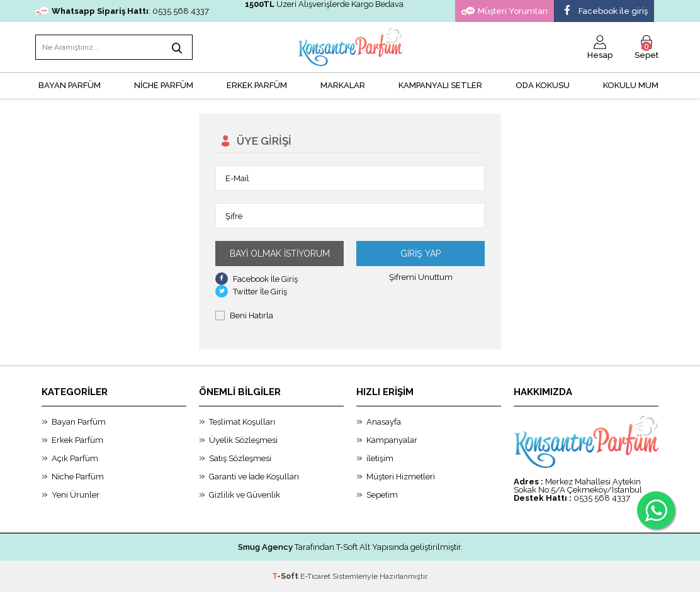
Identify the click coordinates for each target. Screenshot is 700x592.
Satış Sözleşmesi (240, 458)
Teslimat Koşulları (242, 422)
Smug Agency (265, 547)
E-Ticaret (315, 576)
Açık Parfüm (75, 458)
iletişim (380, 458)
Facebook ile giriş (604, 11)
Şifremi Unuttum (421, 277)
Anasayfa (384, 422)
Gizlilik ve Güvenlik (245, 495)
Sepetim (382, 495)
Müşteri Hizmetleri (401, 477)
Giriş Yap (421, 254)
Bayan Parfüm (79, 422)
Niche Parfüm (78, 477)
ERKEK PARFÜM (257, 85)
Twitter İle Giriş (251, 291)
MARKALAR (343, 85)
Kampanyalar (392, 440)
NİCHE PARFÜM (164, 85)
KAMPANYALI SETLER (440, 85)
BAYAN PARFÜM (70, 85)
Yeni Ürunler (76, 495)
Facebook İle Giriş (257, 279)
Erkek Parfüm (77, 440)
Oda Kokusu (543, 85)
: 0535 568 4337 (122, 11)
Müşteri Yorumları (505, 11)
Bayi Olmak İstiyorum (280, 254)
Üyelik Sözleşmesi (243, 440)
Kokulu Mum (631, 85)
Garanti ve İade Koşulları (254, 477)
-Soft (286, 576)
